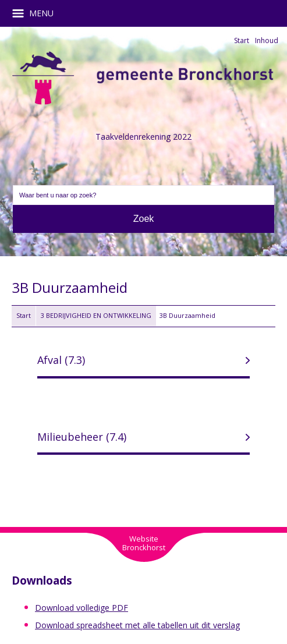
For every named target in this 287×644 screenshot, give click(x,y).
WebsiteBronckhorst (144, 543)
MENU (37, 13)
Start (242, 40)
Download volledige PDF (82, 608)
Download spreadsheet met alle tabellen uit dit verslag (137, 625)
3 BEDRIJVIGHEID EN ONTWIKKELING (96, 315)
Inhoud (267, 40)
